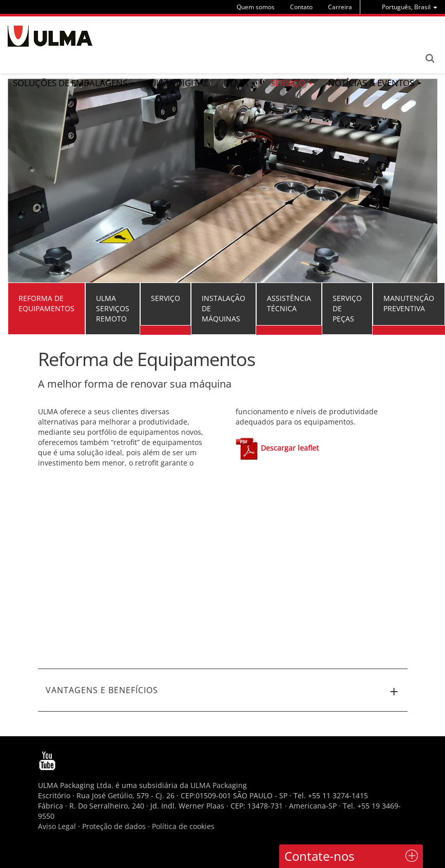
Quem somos (256, 7)
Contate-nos (319, 856)
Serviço (166, 298)
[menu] (410, 7)
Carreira (340, 7)
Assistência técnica (289, 303)
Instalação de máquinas (224, 308)
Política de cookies (183, 826)
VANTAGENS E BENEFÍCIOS (223, 692)
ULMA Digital (179, 83)
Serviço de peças (347, 308)
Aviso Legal (57, 826)
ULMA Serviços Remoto (113, 308)
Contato (301, 7)
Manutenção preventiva (409, 303)
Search (430, 58)
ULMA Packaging (219, 785)
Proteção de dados (115, 826)
